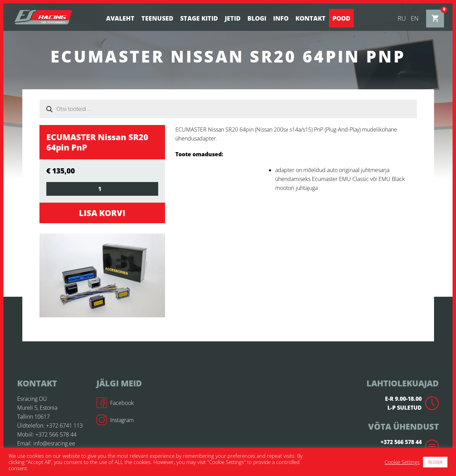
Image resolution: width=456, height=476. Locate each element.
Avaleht (120, 18)
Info (281, 18)
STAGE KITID (199, 18)
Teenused (157, 18)
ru (402, 18)
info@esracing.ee (54, 443)
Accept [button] (435, 462)
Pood (341, 18)
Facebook (115, 403)
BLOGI (257, 18)
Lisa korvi (102, 213)
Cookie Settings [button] (402, 462)
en (415, 18)
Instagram (115, 420)
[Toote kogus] (102, 189)
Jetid (233, 18)
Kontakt (311, 18)
